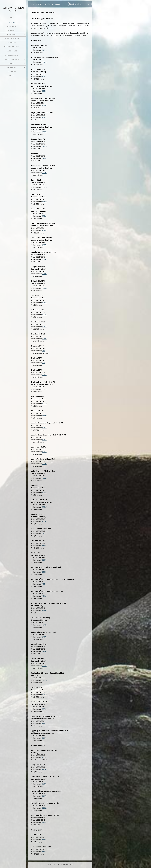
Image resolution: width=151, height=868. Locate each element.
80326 (44, 187)
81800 (44, 416)
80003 (44, 521)
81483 (44, 478)
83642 (44, 666)
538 (43, 363)
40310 (44, 452)
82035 (44, 784)
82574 (44, 680)
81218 (44, 50)
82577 (44, 77)
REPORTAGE (12, 30)
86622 (44, 808)
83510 (44, 389)
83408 (44, 91)
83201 (44, 259)
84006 (44, 132)
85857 (44, 852)
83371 (44, 724)
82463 (44, 327)
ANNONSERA (12, 72)
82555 (44, 738)
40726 (44, 625)
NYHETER (12, 22)
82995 (44, 464)
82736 (44, 274)
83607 (44, 507)
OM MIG (12, 76)
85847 (44, 546)
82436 (44, 303)
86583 (44, 315)
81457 (44, 840)
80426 (44, 339)
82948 (44, 288)
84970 (44, 245)
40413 (44, 62)
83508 (44, 560)
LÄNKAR (12, 63)
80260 (44, 695)
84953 (44, 105)
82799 (44, 651)
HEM (12, 18)
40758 (44, 428)
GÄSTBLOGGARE (12, 51)
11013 (44, 534)
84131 (44, 493)
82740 (44, 709)
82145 (44, 822)
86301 (44, 610)
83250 (44, 375)
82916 (44, 146)
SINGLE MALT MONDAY (12, 47)
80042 (44, 757)
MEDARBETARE (12, 43)
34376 (44, 637)
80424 (44, 117)
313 (43, 351)
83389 (44, 202)
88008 (44, 769)
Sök (89, 4)
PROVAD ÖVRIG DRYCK (12, 39)
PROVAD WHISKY (12, 34)
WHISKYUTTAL (12, 26)
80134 (44, 796)
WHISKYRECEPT (12, 67)
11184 (44, 596)
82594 (44, 173)
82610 (44, 404)
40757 (44, 440)
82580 (44, 216)
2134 (44, 572)
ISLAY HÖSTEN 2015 (12, 55)
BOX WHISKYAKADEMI (12, 59)
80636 (44, 230)
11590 (44, 584)
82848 (44, 158)
